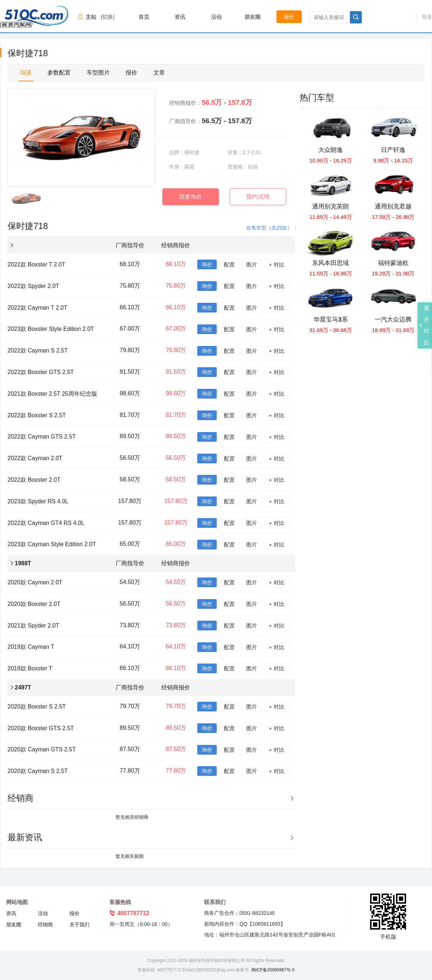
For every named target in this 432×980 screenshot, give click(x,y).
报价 (289, 17)
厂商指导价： (210, 121)
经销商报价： (210, 102)
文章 (159, 73)
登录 (427, 17)
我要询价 (190, 197)
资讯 (180, 17)
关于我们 (80, 925)
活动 (216, 17)
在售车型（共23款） (269, 228)
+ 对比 (277, 264)
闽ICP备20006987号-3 (272, 970)
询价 (207, 264)
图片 (252, 264)
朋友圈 (253, 17)
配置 (229, 264)
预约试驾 (258, 197)
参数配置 (59, 73)
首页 (144, 17)
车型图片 (98, 73)
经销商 (45, 925)
